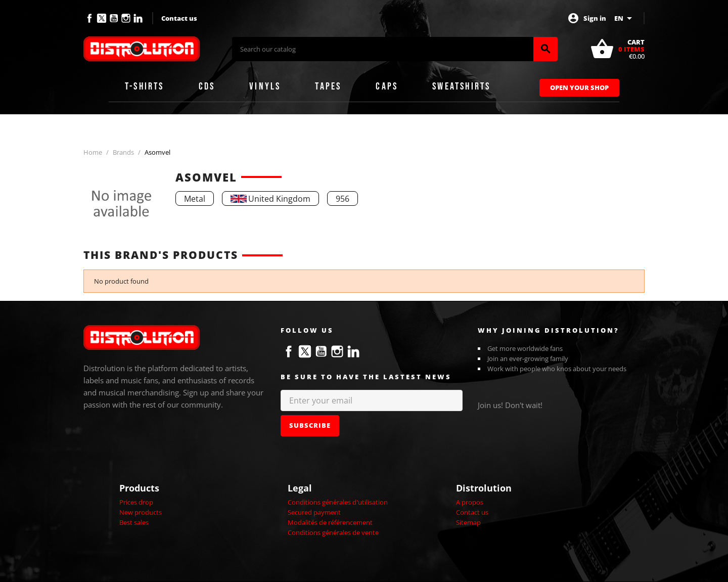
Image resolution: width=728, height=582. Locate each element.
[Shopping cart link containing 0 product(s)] (617, 49)
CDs (207, 86)
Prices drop (136, 502)
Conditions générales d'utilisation (338, 502)
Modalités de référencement (330, 522)
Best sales (134, 522)
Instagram (126, 18)
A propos (470, 502)
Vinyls (265, 86)
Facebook (89, 18)
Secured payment (314, 512)
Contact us (179, 18)
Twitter (102, 18)
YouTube (114, 18)
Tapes (328, 86)
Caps (387, 86)
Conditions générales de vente (333, 532)
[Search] (383, 49)
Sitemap (468, 522)
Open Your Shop (579, 87)
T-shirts (145, 86)
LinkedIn (138, 18)
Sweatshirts (461, 86)
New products (141, 512)
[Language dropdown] (625, 18)
